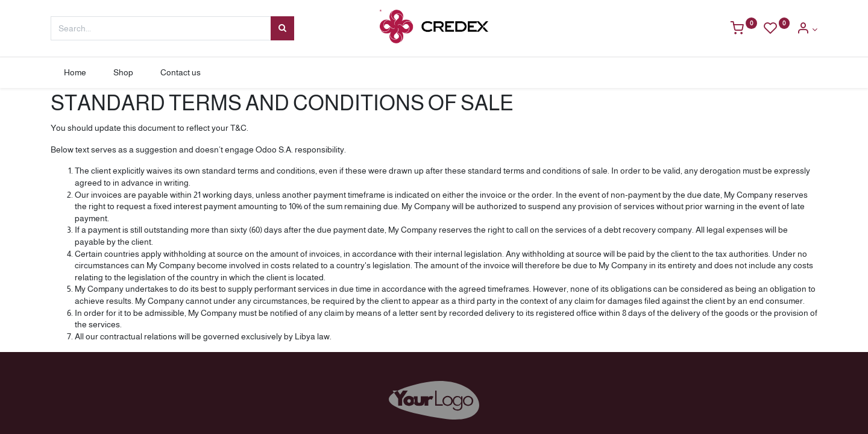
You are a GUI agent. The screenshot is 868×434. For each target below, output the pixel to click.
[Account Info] (807, 30)
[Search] (282, 28)
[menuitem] (75, 73)
